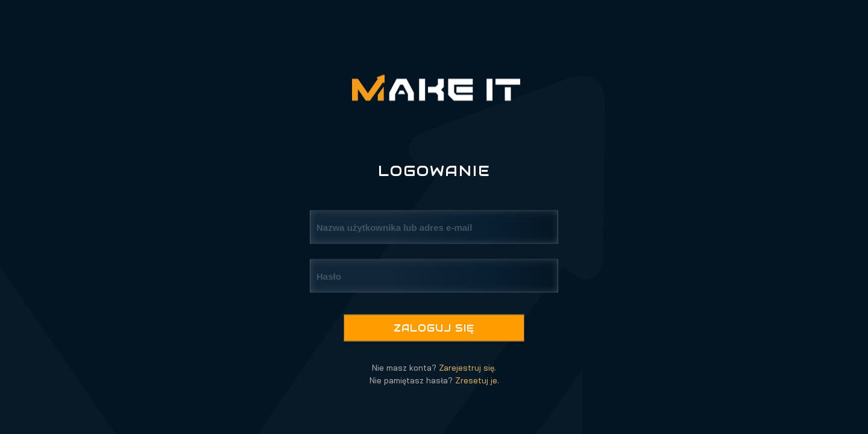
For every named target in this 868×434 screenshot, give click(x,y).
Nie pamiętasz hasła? (434, 380)
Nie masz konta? (434, 368)
